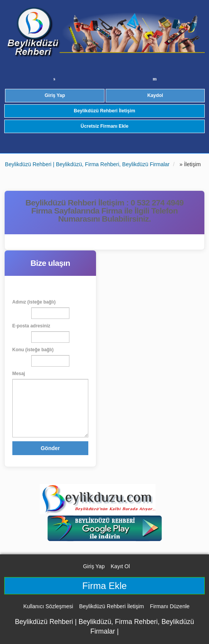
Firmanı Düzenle (170, 606)
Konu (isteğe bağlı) (33, 350)
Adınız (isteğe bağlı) (34, 302)
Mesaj (19, 374)
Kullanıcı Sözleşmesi (48, 606)
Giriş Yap (55, 95)
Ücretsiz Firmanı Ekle (104, 126)
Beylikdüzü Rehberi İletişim (104, 111)
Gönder (50, 448)
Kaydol (155, 95)
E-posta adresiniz (31, 326)
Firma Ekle (104, 586)
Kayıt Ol (120, 566)
